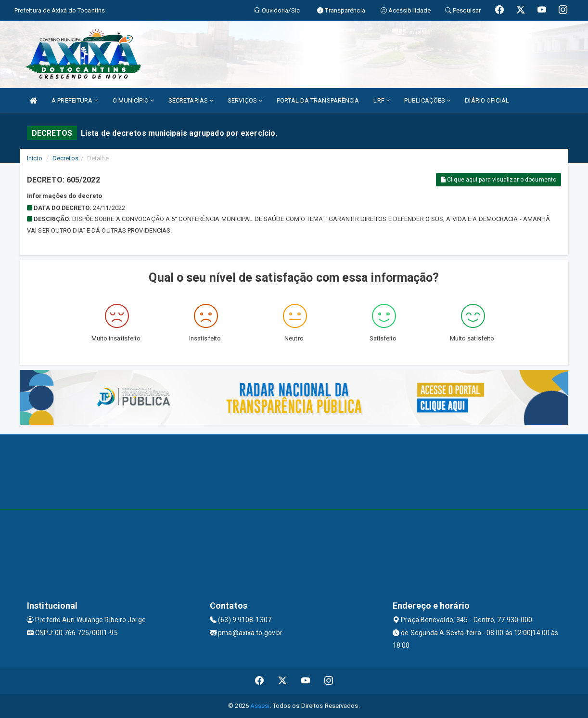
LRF (382, 100)
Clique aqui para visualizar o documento (499, 180)
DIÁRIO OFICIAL (487, 100)
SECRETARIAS (191, 100)
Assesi (260, 706)
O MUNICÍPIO (133, 100)
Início (35, 158)
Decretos (65, 158)
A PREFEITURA (75, 100)
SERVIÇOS (245, 100)
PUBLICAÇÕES (427, 100)
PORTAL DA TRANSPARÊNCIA (318, 100)
